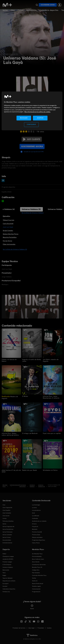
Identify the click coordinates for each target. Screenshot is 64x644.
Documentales (7, 540)
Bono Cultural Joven (38, 559)
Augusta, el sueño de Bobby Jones (32, 360)
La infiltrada (36, 516)
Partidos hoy (6, 592)
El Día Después (7, 564)
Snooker (5, 586)
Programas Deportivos (39, 540)
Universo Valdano (8, 567)
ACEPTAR (40, 118)
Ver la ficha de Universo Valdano (33, 213)
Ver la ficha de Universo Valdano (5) (15, 249)
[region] (32, 111)
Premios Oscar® (37, 532)
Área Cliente (36, 562)
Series (5, 10)
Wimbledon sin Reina (50, 470)
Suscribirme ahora (48, 5)
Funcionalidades (37, 556)
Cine (13, 10)
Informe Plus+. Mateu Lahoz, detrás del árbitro (10, 434)
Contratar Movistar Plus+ (39, 575)
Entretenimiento (7, 543)
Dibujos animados (37, 537)
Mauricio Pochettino (10, 237)
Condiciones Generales (39, 564)
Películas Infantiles (8, 521)
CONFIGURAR (31, 125)
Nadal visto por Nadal (30, 470)
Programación (36, 592)
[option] (13, 307)
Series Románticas (8, 529)
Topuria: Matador (8, 578)
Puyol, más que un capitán (52, 433)
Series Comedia (7, 535)
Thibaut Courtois (8, 220)
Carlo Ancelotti (8, 224)
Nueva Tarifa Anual (38, 583)
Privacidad (41, 628)
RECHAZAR (24, 118)
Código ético (36, 570)
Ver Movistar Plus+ (37, 554)
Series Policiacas (7, 532)
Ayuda (32, 607)
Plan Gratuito (36, 573)
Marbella (35, 529)
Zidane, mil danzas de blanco (9, 360)
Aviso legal (31, 628)
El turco (34, 524)
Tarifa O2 (35, 581)
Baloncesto (32, 10)
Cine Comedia (7, 513)
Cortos (5, 518)
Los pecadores (36, 510)
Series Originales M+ (9, 526)
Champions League (8, 556)
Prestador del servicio (19, 628)
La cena (34, 507)
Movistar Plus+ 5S (37, 567)
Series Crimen (7, 537)
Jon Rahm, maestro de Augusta (51, 360)
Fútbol (21, 10)
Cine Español (6, 510)
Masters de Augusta (10, 397)
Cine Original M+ (7, 507)
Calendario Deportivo (9, 589)
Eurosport (6, 583)
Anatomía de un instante (39, 521)
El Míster (25, 396)
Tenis (4, 573)
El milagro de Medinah (30, 433)
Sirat (33, 513)
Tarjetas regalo (36, 586)
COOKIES (49, 628)
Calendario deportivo (49, 10)
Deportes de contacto (9, 581)
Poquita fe (35, 526)
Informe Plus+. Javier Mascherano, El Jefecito (51, 397)
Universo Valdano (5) (31, 209)
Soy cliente (32, 139)
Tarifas (34, 578)
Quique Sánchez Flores (11, 234)
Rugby (4, 575)
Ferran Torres (7, 241)
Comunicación (36, 589)
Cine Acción (6, 516)
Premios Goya (36, 535)
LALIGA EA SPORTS (8, 559)
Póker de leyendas (9, 244)
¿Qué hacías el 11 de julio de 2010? (11, 471)
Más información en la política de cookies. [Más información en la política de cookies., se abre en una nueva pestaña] (38, 112)
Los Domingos (36, 505)
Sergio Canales (8, 230)
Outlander (35, 518)
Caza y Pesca (36, 543)
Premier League (7, 562)
